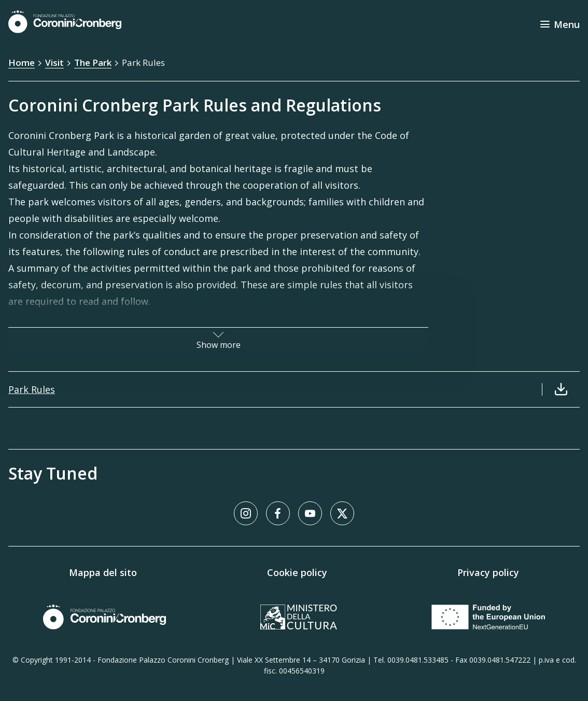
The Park (93, 62)
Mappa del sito (103, 572)
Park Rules (143, 62)
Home (22, 62)
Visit (54, 62)
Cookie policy (297, 572)
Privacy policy (488, 572)
